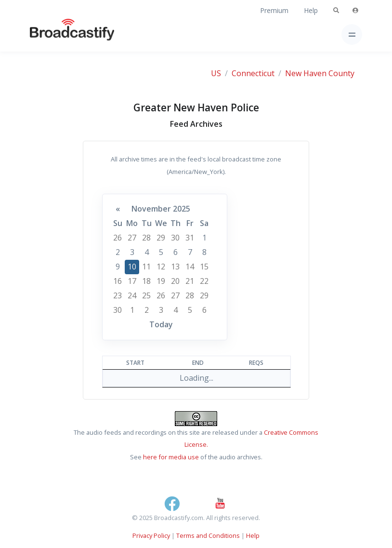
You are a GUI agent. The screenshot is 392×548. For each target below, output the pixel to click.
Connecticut (253, 73)
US (216, 73)
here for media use (171, 457)
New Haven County (320, 73)
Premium (274, 10)
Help (311, 10)
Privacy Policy (151, 535)
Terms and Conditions (208, 535)
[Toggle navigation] (352, 34)
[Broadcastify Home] (57, 34)
